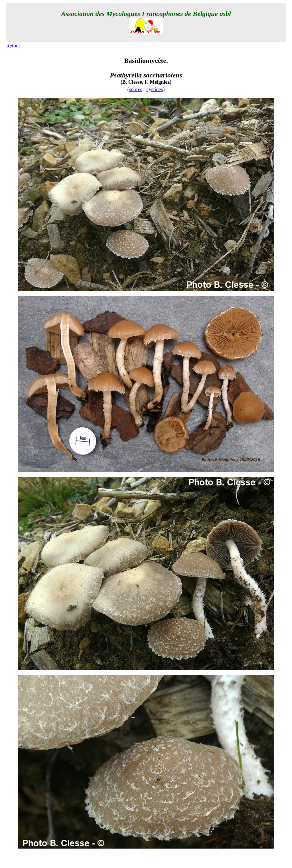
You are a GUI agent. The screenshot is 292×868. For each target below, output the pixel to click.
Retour (13, 46)
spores (136, 89)
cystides (155, 89)
